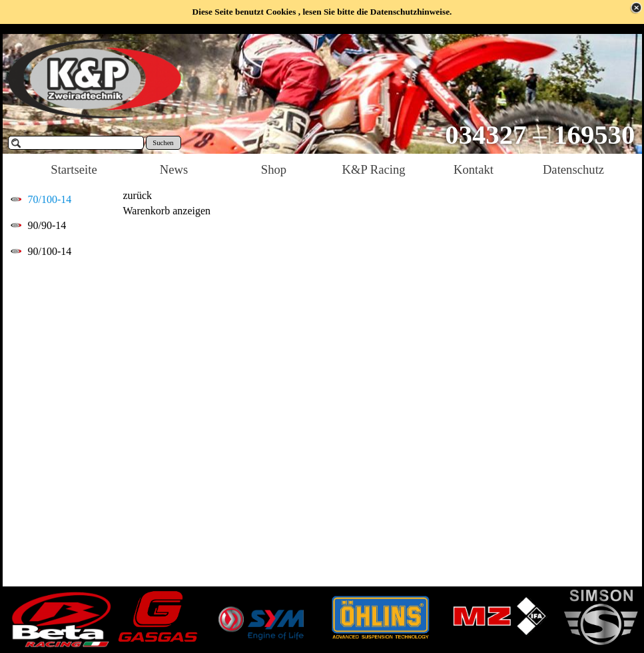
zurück (138, 195)
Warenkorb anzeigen (167, 211)
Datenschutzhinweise (410, 12)
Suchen (163, 143)
